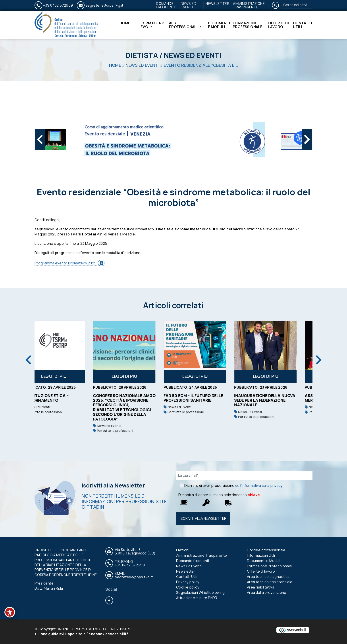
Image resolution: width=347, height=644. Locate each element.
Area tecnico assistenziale (270, 582)
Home (125, 23)
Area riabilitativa (261, 587)
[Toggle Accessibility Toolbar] (10, 612)
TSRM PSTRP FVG (152, 25)
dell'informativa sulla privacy (259, 485)
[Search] (297, 5)
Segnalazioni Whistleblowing (200, 592)
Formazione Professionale (248, 25)
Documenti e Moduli (219, 25)
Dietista (142, 55)
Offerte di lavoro (279, 25)
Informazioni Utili (261, 555)
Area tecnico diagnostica (268, 577)
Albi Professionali (186, 25)
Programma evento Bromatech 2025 (65, 263)
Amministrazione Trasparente (249, 5)
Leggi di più (68, 376)
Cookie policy (188, 587)
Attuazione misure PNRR (197, 598)
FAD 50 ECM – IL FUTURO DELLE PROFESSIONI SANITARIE (207, 398)
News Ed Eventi (189, 5)
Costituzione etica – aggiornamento (59, 398)
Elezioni (183, 550)
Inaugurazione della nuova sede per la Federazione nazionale (279, 400)
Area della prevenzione (267, 592)
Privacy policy (188, 582)
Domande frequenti (166, 5)
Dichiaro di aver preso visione (233, 485)
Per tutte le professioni (56, 412)
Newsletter (217, 4)
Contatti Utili (303, 25)
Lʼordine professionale (266, 550)
